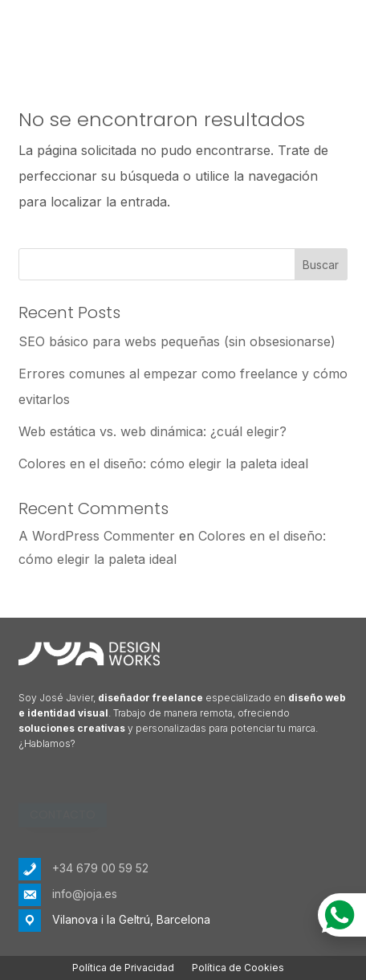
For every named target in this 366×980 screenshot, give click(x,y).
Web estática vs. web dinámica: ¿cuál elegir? (152, 431)
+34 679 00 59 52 (100, 868)
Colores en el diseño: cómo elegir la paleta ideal (163, 463)
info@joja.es (85, 894)
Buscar (321, 265)
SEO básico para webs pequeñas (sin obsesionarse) (177, 341)
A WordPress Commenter (97, 536)
